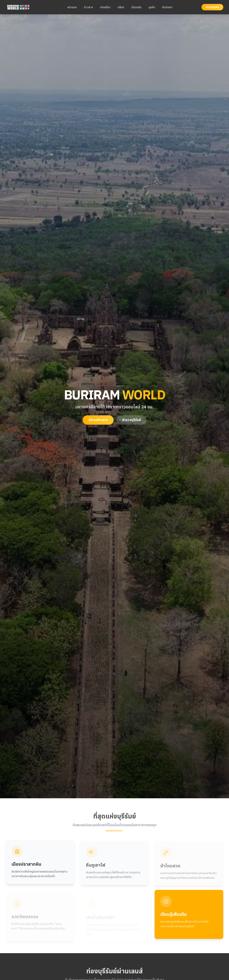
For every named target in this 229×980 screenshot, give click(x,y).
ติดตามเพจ (212, 7)
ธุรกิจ (152, 7)
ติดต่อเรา (167, 7)
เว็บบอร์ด (136, 7)
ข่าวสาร (88, 7)
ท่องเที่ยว (105, 7)
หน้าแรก (72, 7)
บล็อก (121, 7)
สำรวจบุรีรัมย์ (131, 420)
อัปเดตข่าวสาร (98, 420)
